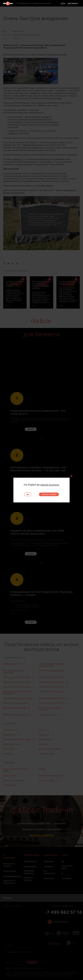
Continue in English (49, 494)
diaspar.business (50, 485)
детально (73, 3)
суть (63, 3)
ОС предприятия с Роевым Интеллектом (33, 3)
